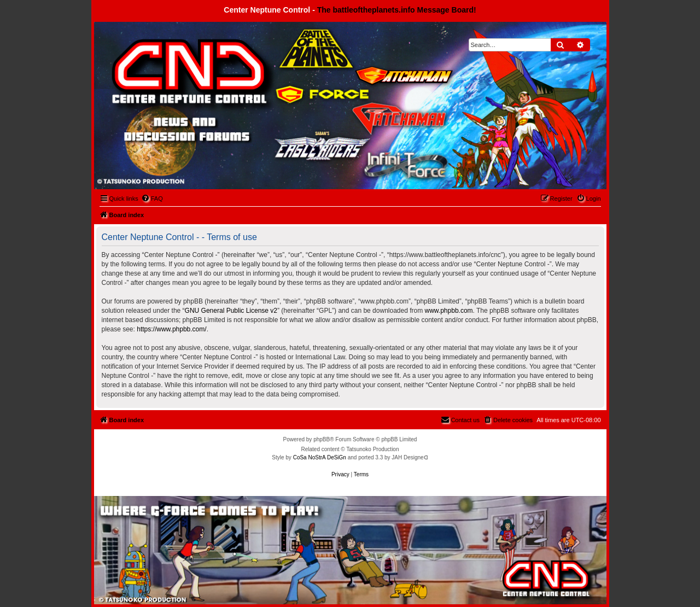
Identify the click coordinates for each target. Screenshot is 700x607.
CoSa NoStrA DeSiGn (320, 457)
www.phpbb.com (449, 311)
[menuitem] (152, 199)
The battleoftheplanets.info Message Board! (397, 10)
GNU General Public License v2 (231, 311)
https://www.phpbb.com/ (171, 329)
